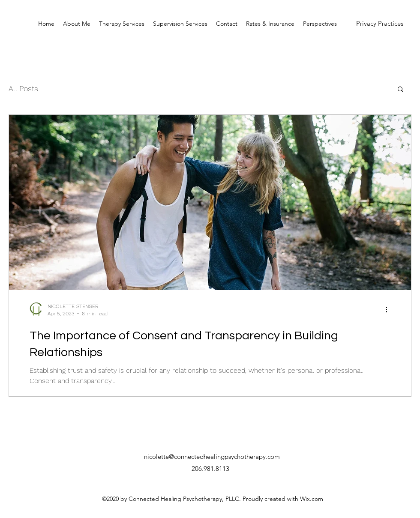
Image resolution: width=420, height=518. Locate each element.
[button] (400, 90)
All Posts (23, 88)
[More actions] (389, 309)
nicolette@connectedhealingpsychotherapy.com (212, 457)
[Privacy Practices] (380, 24)
